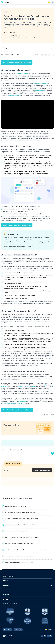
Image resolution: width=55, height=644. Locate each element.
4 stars (14, 428)
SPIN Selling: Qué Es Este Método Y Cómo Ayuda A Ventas (19, 544)
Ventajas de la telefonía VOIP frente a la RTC (16, 531)
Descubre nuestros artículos (42, 470)
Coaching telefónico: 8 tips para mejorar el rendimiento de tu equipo (22, 537)
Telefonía (6, 12)
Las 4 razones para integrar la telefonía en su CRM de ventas (20, 556)
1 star (5, 428)
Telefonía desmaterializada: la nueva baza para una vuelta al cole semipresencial (25, 550)
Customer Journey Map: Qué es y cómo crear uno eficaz (19, 562)
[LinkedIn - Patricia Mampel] (19, 36)
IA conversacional (40, 90)
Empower (9, 240)
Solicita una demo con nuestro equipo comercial (17, 63)
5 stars (17, 428)
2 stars (8, 428)
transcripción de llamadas (31, 23)
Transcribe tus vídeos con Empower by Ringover (17, 410)
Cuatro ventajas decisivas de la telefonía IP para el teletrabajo (20, 525)
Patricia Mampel (13, 36)
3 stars (11, 428)
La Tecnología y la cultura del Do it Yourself (16, 506)
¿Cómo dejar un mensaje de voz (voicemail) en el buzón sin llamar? (21, 519)
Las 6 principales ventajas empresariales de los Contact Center (21, 512)
